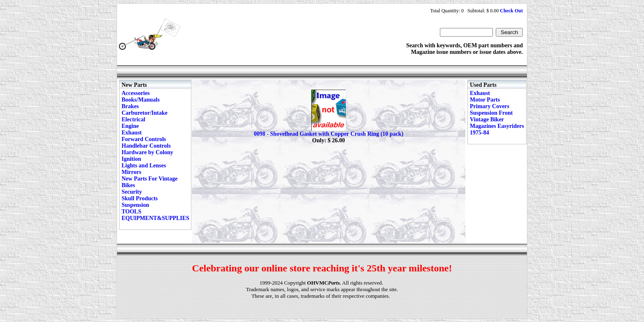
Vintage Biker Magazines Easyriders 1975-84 (497, 126)
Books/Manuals (141, 100)
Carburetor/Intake (145, 113)
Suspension (135, 205)
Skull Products (140, 198)
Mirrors (131, 172)
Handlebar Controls (146, 146)
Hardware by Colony (147, 152)
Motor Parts (485, 100)
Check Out (511, 11)
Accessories (136, 93)
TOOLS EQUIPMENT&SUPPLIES (155, 215)
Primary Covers (490, 106)
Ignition (131, 159)
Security (132, 192)
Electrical (133, 119)
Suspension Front (491, 113)
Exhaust (132, 133)
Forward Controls (144, 139)
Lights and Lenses (144, 166)
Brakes (130, 106)
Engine (130, 126)
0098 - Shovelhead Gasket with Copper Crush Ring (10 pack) (329, 134)
